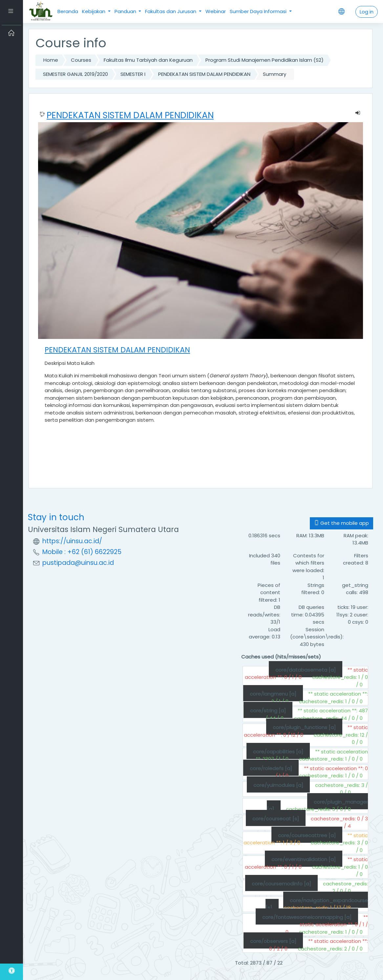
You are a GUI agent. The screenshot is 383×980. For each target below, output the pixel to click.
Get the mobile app (341, 523)
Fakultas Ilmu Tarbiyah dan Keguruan (148, 60)
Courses (81, 60)
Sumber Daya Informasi (259, 11)
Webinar (216, 11)
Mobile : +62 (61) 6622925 (82, 552)
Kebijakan (94, 11)
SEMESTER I (133, 74)
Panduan (126, 11)
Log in (367, 12)
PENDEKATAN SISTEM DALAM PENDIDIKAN (204, 74)
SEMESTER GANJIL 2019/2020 (75, 74)
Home (51, 60)
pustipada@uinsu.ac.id (78, 563)
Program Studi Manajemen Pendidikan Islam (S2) (265, 60)
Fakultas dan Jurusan (171, 11)
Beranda (68, 11)
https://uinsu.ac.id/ (72, 541)
